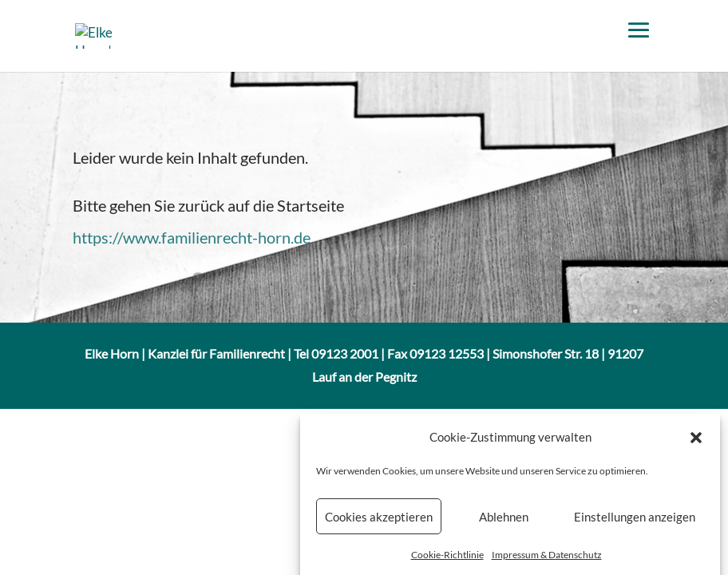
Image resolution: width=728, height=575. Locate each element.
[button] (696, 441)
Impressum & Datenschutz (547, 559)
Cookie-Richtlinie (447, 559)
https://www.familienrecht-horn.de (192, 237)
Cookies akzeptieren (379, 521)
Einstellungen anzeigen (635, 521)
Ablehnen (504, 521)
